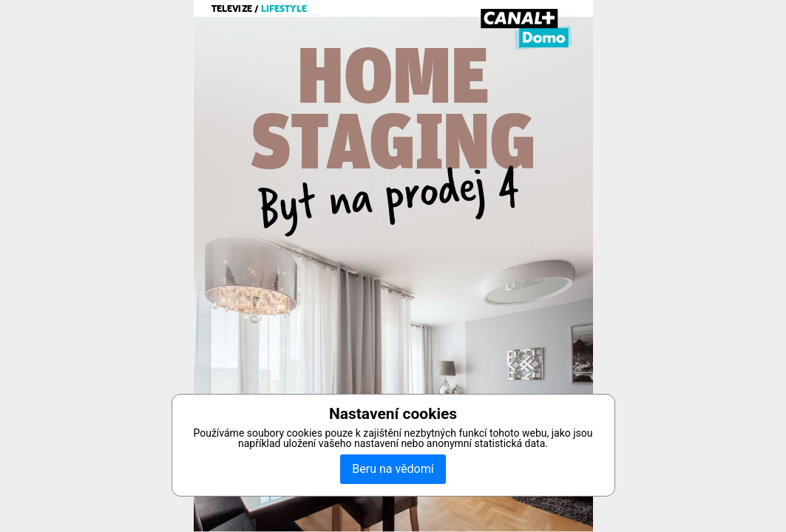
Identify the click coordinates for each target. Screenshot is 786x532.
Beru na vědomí (393, 469)
